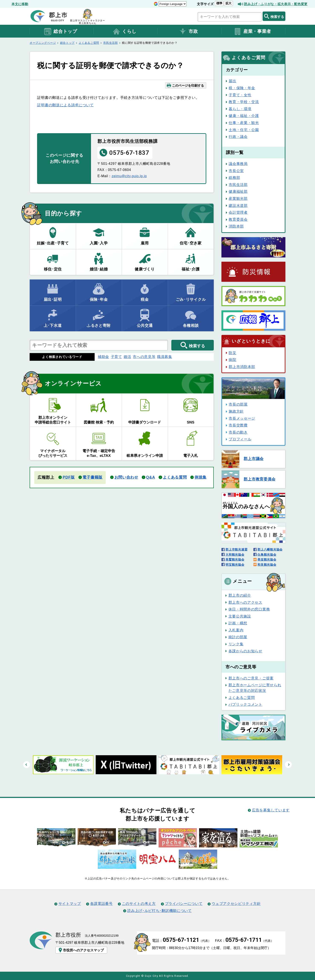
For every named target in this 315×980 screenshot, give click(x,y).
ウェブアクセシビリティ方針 (236, 904)
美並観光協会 (267, 559)
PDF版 (69, 477)
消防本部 (236, 226)
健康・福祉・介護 (244, 116)
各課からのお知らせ (245, 651)
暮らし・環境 (240, 109)
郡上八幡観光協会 (270, 549)
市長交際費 (238, 425)
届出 (232, 81)
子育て (116, 357)
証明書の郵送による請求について (65, 105)
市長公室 (236, 171)
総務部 (234, 178)
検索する (274, 16)
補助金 (103, 357)
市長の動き (238, 432)
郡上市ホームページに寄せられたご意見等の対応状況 (255, 688)
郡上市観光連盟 (236, 549)
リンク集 (236, 644)
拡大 (228, 3)
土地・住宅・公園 (244, 130)
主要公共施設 (240, 616)
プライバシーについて (184, 904)
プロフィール (240, 439)
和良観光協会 (267, 565)
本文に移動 (20, 4)
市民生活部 (110, 43)
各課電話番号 (101, 904)
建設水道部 (238, 206)
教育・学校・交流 (244, 102)
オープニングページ (43, 43)
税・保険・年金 (242, 88)
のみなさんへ (246, 505)
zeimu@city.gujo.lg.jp (129, 176)
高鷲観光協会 (235, 559)
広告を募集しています (271, 810)
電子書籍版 (92, 477)
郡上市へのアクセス (245, 602)
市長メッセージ (242, 418)
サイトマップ (70, 904)
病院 (232, 360)
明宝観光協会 (235, 565)
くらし (124, 32)
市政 (188, 32)
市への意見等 (144, 357)
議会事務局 (238, 164)
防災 (232, 353)
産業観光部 (238, 199)
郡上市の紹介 (240, 595)
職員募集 (165, 357)
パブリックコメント (245, 704)
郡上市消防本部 (242, 367)
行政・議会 (238, 137)
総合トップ (60, 32)
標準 (219, 3)
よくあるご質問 (89, 43)
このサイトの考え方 (139, 904)
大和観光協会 (235, 555)
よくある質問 (175, 477)
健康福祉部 (238, 191)
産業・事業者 (252, 32)
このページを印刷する (185, 85)
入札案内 (236, 630)
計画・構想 (238, 623)
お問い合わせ (126, 477)
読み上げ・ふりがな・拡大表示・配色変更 (276, 4)
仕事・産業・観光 (244, 123)
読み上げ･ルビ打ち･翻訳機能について (159, 911)
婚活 (127, 357)
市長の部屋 (238, 404)
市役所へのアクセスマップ (81, 950)
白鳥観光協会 (267, 555)
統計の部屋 (238, 637)
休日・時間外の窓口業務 (249, 609)
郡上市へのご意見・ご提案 (251, 678)
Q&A (150, 477)
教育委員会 (238, 219)
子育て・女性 (240, 95)
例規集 (201, 477)
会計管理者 (238, 212)
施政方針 (236, 411)
